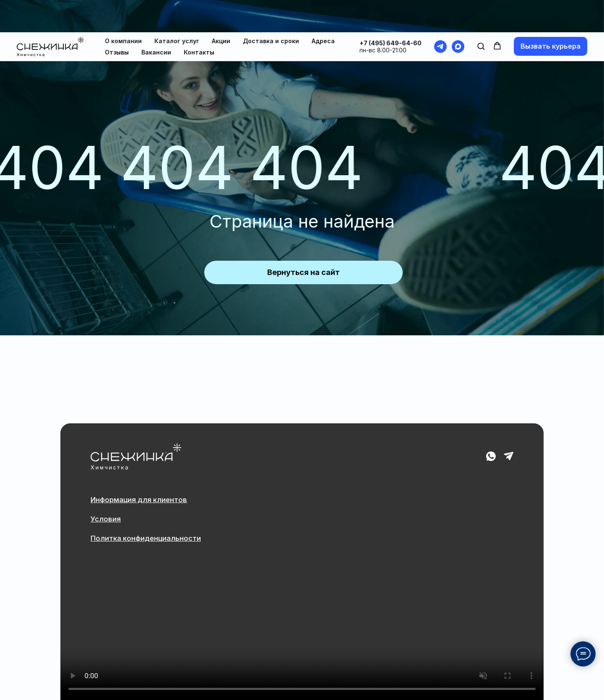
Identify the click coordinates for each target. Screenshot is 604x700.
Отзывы (117, 20)
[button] (481, 14)
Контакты (199, 20)
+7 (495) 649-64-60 (391, 11)
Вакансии (156, 20)
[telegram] (440, 14)
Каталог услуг (177, 9)
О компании (123, 9)
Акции (221, 9)
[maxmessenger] (458, 14)
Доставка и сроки (271, 9)
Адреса (323, 9)
